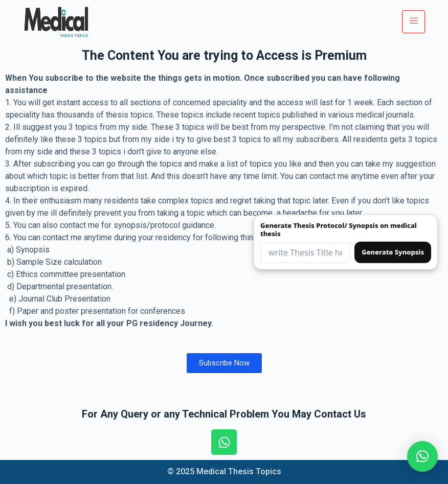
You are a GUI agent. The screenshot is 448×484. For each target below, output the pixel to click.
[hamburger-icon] (413, 21)
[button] (422, 456)
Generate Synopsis (393, 252)
